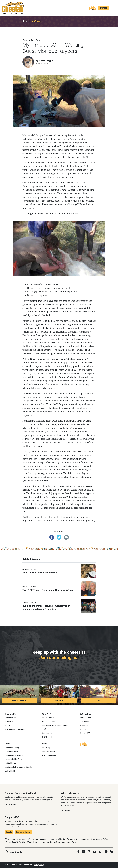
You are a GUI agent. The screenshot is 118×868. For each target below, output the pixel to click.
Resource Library (20, 701)
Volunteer (59, 701)
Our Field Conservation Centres (55, 726)
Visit (98, 701)
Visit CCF (84, 729)
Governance (47, 733)
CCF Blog (36, 21)
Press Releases (49, 755)
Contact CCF (85, 733)
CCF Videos (10, 771)
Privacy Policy (39, 865)
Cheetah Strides (49, 752)
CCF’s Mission (48, 718)
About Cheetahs (12, 752)
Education (9, 726)
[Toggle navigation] (114, 8)
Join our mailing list (59, 657)
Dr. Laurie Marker (49, 722)
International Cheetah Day (16, 729)
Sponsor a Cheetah (23, 832)
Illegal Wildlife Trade (14, 759)
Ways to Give (85, 718)
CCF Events (85, 722)
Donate (104, 8)
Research (9, 722)
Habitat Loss (10, 763)
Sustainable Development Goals (18, 767)
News (25, 21)
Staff (44, 729)
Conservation (10, 718)
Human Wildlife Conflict (15, 755)
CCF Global (47, 737)
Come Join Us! (11, 805)
